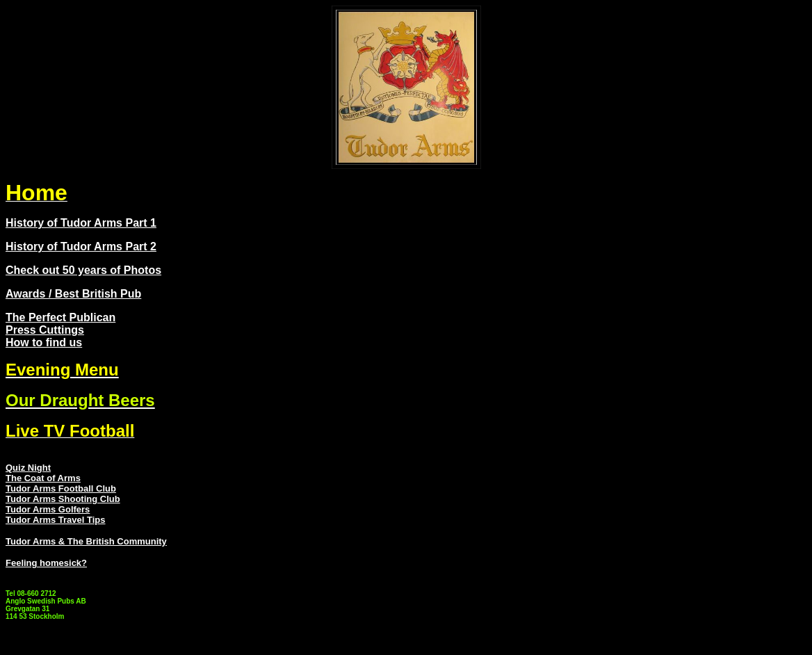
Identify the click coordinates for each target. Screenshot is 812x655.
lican (103, 317)
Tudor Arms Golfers (48, 509)
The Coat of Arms (43, 478)
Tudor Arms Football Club (61, 488)
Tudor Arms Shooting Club (63, 499)
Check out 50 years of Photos (83, 270)
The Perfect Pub (48, 317)
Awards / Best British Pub (73, 294)
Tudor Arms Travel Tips (56, 520)
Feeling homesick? (46, 563)
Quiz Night (28, 468)
